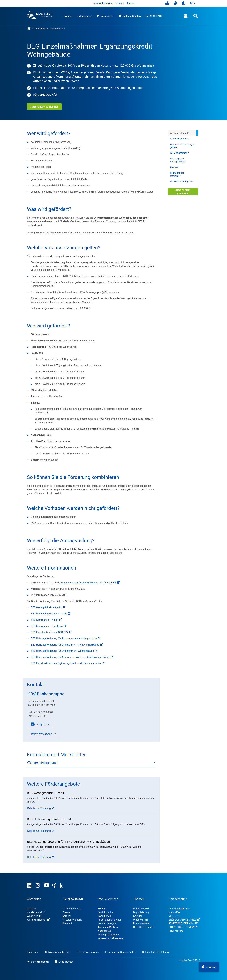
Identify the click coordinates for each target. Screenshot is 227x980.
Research (67, 923)
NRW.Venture (176, 931)
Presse (131, 3)
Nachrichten (104, 931)
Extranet (31, 909)
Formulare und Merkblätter (177, 174)
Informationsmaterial (109, 920)
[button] (209, 967)
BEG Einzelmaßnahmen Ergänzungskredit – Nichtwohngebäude (68, 663)
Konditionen (104, 916)
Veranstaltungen (107, 923)
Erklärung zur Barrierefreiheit (121, 952)
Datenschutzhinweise (88, 952)
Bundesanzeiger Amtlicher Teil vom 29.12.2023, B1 (90, 583)
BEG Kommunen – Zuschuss (49, 626)
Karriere (120, 3)
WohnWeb (34, 916)
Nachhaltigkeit (141, 909)
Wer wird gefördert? (180, 133)
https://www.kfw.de (42, 735)
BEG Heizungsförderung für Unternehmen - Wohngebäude (64, 651)
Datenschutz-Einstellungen (157, 952)
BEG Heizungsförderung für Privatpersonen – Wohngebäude (66, 638)
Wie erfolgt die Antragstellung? (178, 160)
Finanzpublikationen (109, 935)
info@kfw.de (40, 724)
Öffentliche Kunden (130, 16)
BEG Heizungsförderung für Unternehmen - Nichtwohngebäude (67, 645)
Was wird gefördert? (180, 139)
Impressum (33, 952)
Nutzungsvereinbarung (58, 952)
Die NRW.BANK (154, 16)
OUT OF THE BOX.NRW (183, 927)
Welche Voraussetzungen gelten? (182, 146)
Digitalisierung (141, 912)
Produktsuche (105, 912)
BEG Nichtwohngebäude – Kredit (51, 614)
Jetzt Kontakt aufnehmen (44, 107)
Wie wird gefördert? (179, 153)
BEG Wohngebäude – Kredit (48, 607)
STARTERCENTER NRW (183, 923)
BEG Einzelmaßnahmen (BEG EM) (51, 632)
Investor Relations (103, 3)
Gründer (67, 16)
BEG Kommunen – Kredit (46, 620)
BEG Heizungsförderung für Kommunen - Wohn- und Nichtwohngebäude (72, 657)
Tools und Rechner (108, 927)
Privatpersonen (106, 16)
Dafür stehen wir (71, 909)
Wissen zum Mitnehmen (111, 938)
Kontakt (174, 167)
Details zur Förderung (39, 808)
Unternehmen (84, 16)
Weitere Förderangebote (182, 182)
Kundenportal (36, 912)
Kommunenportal (38, 920)
